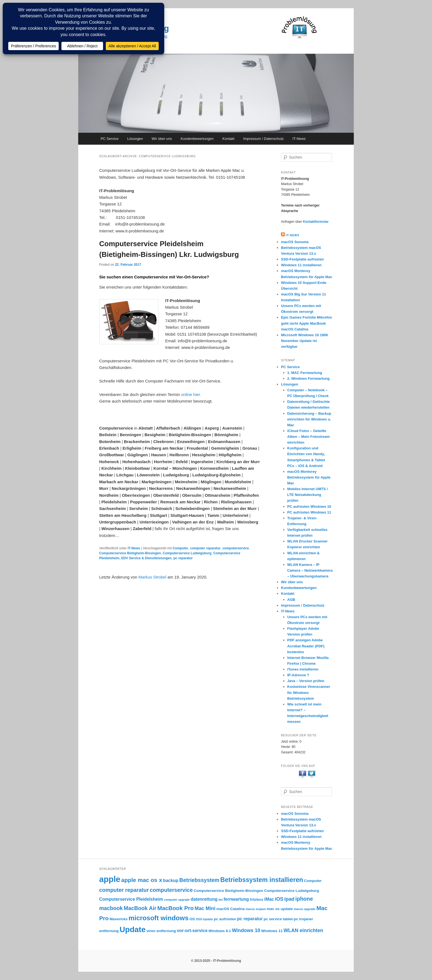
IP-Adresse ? (298, 675)
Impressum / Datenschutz (264, 139)
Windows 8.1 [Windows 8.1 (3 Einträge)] (220, 931)
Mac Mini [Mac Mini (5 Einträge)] (205, 908)
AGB (291, 600)
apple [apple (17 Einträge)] (110, 879)
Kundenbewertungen (197, 139)
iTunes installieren (303, 669)
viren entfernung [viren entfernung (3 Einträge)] (161, 931)
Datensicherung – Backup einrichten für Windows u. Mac (309, 419)
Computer (180, 548)
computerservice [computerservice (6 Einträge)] (171, 890)
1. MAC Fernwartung (305, 373)
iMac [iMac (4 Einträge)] (269, 899)
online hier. (191, 394)
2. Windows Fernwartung (309, 378)
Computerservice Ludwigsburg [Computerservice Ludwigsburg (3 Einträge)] (292, 891)
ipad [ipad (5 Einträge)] (289, 899)
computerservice (236, 548)
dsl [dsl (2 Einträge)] (221, 900)
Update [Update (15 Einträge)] (133, 929)
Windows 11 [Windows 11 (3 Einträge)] (272, 931)
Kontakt (228, 139)
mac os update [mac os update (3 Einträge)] (280, 909)
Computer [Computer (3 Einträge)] (313, 881)
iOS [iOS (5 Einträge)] (279, 899)
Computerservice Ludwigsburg (187, 553)
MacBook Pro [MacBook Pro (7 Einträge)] (175, 908)
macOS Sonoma (295, 242)
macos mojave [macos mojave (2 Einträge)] (256, 909)
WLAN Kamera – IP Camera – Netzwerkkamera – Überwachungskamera (310, 570)
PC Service (110, 139)
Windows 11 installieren (301, 265)
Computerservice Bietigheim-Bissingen (130, 553)
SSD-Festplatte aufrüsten (302, 259)
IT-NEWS (293, 235)
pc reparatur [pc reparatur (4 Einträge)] (250, 919)
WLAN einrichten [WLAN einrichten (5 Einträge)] (303, 930)
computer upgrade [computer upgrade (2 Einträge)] (177, 900)
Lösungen (135, 139)
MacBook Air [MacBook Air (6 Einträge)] (140, 908)
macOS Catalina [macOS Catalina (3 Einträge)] (230, 909)
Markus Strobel (152, 577)
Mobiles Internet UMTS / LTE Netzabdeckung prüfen (308, 495)
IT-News (299, 139)
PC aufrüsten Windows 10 (309, 507)
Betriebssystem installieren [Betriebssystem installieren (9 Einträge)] (262, 880)
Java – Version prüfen (306, 681)
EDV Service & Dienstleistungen (146, 558)
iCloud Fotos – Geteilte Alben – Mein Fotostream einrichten (309, 437)
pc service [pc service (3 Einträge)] (273, 919)
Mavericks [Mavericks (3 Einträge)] (119, 919)
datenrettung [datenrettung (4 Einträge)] (204, 899)
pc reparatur (183, 558)
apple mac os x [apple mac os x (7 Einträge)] (142, 880)
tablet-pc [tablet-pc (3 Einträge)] (290, 919)
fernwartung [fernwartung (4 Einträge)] (236, 899)
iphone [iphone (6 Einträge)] (304, 899)
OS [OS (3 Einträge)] (192, 919)
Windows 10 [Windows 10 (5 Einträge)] (246, 930)
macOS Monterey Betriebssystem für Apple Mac (309, 477)
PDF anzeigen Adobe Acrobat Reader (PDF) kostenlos (306, 646)
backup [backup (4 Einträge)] (171, 880)
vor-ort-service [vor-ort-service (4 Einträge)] (192, 931)
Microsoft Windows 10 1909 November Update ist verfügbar (304, 341)
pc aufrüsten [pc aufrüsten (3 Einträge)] (225, 919)
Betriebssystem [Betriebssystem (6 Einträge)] (199, 880)
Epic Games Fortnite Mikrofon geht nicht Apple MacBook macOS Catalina (307, 323)
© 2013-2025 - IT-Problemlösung (216, 961)
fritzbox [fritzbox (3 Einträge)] (257, 899)
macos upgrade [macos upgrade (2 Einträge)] (305, 909)
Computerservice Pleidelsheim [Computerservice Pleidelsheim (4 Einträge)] (131, 899)
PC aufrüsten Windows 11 (309, 512)
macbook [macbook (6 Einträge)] (111, 908)
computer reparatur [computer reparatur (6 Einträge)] (124, 890)
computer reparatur (205, 548)
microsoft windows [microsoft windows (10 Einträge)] (159, 918)
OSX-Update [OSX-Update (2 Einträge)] (204, 919)
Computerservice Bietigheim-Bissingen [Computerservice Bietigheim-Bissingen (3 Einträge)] (228, 891)
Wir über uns (162, 139)
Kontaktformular (316, 222)
